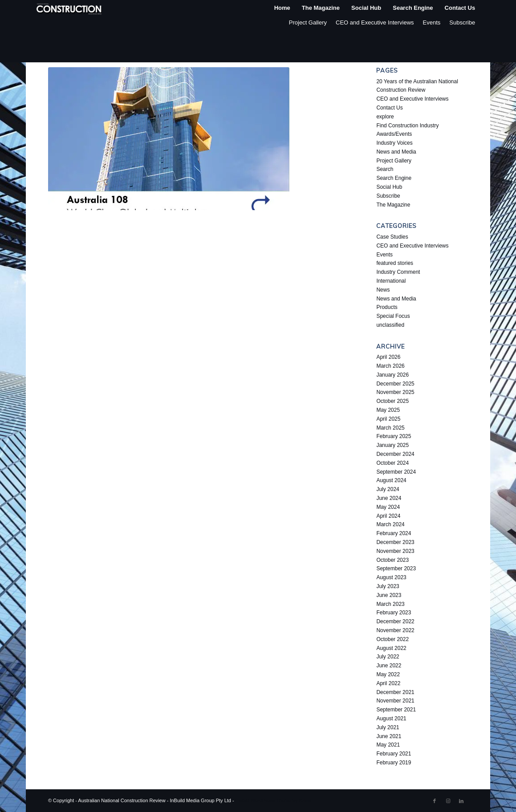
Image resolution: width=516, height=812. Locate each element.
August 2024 (391, 480)
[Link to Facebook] (435, 801)
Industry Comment (398, 272)
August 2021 (391, 719)
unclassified (390, 325)
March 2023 (390, 604)
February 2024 (394, 533)
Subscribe (462, 22)
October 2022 (392, 639)
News (383, 290)
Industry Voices (394, 143)
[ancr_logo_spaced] (69, 8)
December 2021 (395, 692)
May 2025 (388, 410)
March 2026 (390, 366)
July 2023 (388, 586)
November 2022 (395, 630)
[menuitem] (282, 8)
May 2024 (388, 507)
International (391, 281)
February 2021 (394, 754)
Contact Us (389, 108)
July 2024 (388, 489)
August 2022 (391, 648)
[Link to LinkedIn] (461, 801)
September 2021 (396, 710)
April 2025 (388, 419)
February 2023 (394, 613)
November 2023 (395, 551)
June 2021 (389, 736)
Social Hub (389, 187)
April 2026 (388, 357)
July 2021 (388, 727)
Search (385, 169)
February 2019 (394, 763)
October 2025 (392, 401)
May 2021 (388, 745)
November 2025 (395, 392)
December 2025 (395, 384)
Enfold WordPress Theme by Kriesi (274, 800)
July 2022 (388, 657)
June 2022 (389, 666)
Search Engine (394, 178)
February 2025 (394, 436)
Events (432, 22)
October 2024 (392, 463)
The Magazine (393, 205)
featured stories (395, 263)
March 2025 (390, 428)
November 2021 (395, 701)
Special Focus (393, 316)
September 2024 (396, 472)
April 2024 (388, 516)
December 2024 (395, 454)
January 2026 (392, 375)
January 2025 (392, 445)
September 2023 (396, 568)
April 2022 (388, 683)
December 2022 (395, 621)
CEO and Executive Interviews (375, 22)
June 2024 (389, 498)
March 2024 (390, 524)
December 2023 (395, 542)
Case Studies (392, 237)
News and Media (396, 152)
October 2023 (392, 560)
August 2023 (391, 577)
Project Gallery (308, 22)
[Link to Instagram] (448, 801)
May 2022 (388, 674)
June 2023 (389, 595)
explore (385, 117)
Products (387, 307)
